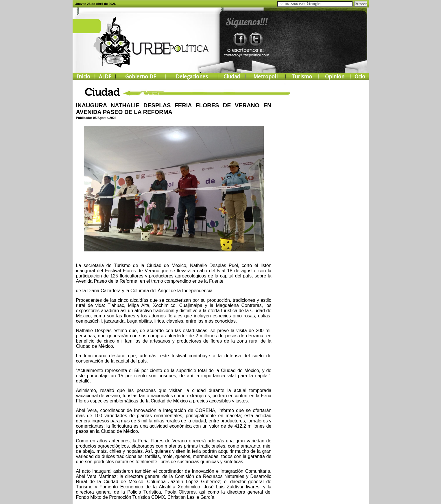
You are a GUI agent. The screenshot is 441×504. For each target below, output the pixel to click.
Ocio (360, 77)
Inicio (83, 77)
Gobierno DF (141, 77)
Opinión (335, 77)
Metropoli (265, 77)
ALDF (105, 77)
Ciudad (232, 77)
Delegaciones (192, 77)
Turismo (302, 77)
